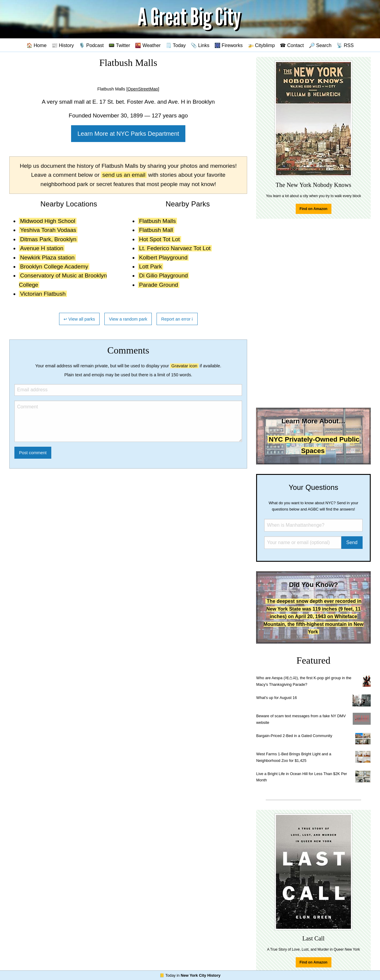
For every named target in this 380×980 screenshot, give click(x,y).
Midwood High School (48, 221)
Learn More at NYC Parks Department (128, 134)
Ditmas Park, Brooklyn (48, 239)
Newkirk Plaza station (47, 258)
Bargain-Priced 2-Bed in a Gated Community (294, 736)
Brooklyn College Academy (54, 266)
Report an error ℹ (177, 319)
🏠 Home (37, 45)
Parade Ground (159, 285)
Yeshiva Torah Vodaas (48, 230)
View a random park (128, 319)
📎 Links (200, 45)
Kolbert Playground (163, 258)
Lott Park (151, 266)
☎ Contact (292, 45)
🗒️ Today (176, 45)
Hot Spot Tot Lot (160, 239)
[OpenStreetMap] (143, 89)
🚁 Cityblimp (261, 45)
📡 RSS (345, 45)
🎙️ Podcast (91, 45)
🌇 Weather (148, 45)
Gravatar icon (184, 366)
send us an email (124, 175)
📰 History (63, 45)
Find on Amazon (314, 209)
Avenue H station (42, 248)
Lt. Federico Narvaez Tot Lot (175, 248)
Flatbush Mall (156, 230)
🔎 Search (320, 45)
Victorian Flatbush (43, 294)
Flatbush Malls (158, 221)
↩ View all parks (79, 319)
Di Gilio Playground (164, 275)
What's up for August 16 (276, 698)
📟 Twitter (119, 45)
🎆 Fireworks (229, 45)
